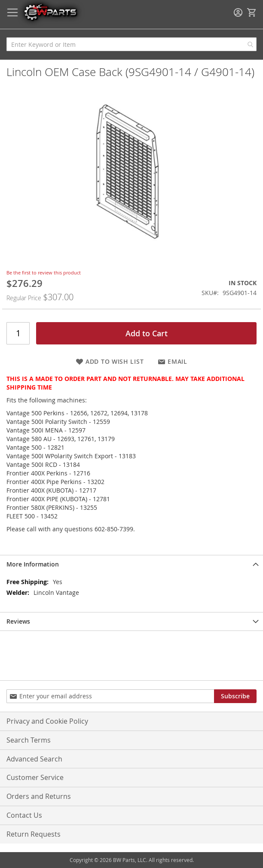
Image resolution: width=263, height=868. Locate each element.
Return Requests (34, 834)
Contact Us (24, 815)
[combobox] (131, 44)
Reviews (18, 621)
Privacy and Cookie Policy (47, 721)
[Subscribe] (235, 696)
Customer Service (35, 777)
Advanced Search (34, 759)
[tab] (131, 564)
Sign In (238, 12)
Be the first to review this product (44, 273)
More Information (33, 564)
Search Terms (29, 740)
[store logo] (50, 12)
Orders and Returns (39, 796)
